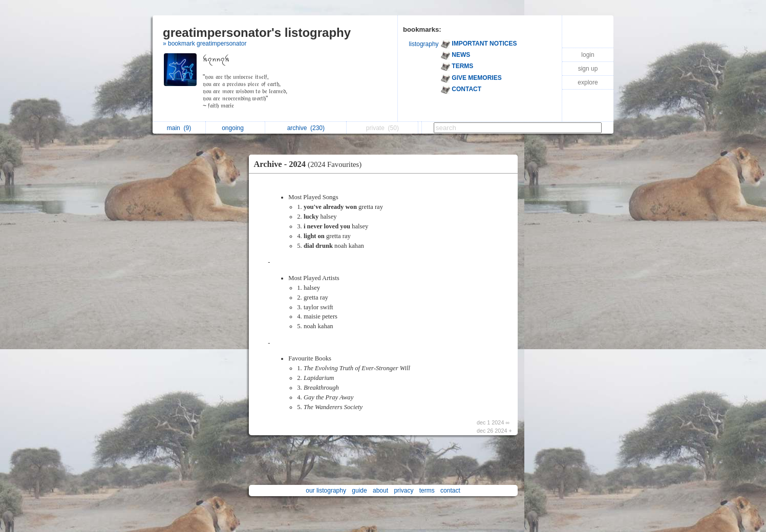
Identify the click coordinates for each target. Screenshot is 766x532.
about (380, 491)
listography (424, 44)
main (179, 128)
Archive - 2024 (311, 164)
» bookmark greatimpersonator (205, 44)
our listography (326, 491)
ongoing (235, 128)
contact (450, 491)
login (588, 55)
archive (306, 128)
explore (588, 82)
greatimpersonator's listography (257, 33)
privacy (403, 491)
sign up (588, 69)
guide (359, 491)
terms (427, 491)
